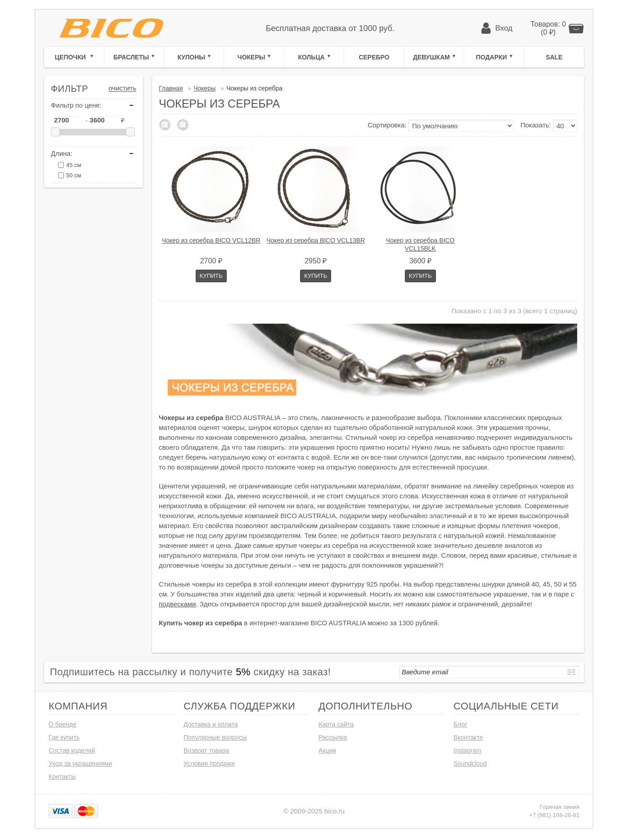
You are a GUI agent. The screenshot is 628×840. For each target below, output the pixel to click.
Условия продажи (209, 763)
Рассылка (333, 737)
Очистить (122, 88)
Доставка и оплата (211, 724)
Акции (327, 750)
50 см (74, 175)
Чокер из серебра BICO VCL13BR (316, 240)
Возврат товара (206, 750)
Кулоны (191, 57)
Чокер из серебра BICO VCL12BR (211, 240)
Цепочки (71, 57)
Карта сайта (336, 724)
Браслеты (131, 57)
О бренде (63, 724)
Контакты (62, 777)
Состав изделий (72, 750)
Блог (460, 724)
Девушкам (431, 57)
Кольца (311, 57)
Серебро (374, 57)
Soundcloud (470, 763)
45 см (74, 165)
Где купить (64, 737)
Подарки (491, 57)
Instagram (467, 750)
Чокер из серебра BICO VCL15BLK (420, 244)
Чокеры (251, 57)
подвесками (177, 604)
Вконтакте (468, 737)
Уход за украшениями (80, 763)
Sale (554, 57)
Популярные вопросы (215, 737)
